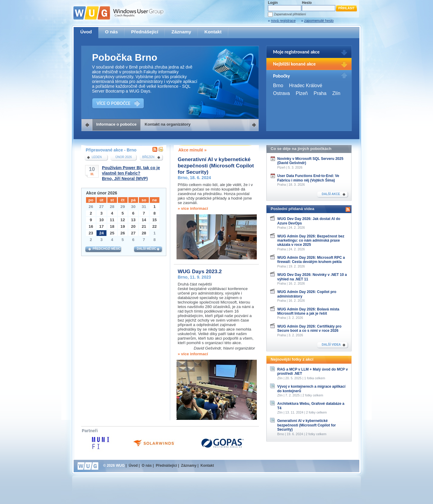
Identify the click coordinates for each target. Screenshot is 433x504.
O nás (111, 32)
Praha (320, 93)
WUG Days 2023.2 (200, 271)
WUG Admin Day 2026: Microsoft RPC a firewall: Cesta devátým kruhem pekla (311, 260)
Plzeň (302, 93)
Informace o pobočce (116, 124)
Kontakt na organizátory (168, 124)
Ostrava (281, 93)
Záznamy (181, 32)
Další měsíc (146, 249)
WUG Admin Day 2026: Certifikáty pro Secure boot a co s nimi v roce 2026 (309, 328)
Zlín (336, 93)
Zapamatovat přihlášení (290, 14)
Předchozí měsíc (107, 249)
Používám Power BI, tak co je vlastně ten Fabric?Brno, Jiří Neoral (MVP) (131, 173)
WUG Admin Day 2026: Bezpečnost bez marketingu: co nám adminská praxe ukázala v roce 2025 (311, 241)
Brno (278, 86)
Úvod (86, 32)
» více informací (193, 208)
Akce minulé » (192, 150)
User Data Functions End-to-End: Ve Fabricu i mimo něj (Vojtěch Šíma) (308, 178)
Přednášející (145, 32)
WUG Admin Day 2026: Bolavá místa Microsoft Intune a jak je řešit (308, 311)
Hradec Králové (306, 86)
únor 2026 (124, 157)
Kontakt (213, 32)
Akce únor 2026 (102, 193)
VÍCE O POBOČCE (114, 103)
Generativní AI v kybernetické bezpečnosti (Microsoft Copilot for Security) (216, 166)
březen (148, 157)
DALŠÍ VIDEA (331, 345)
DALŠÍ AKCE (331, 194)
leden (97, 157)
